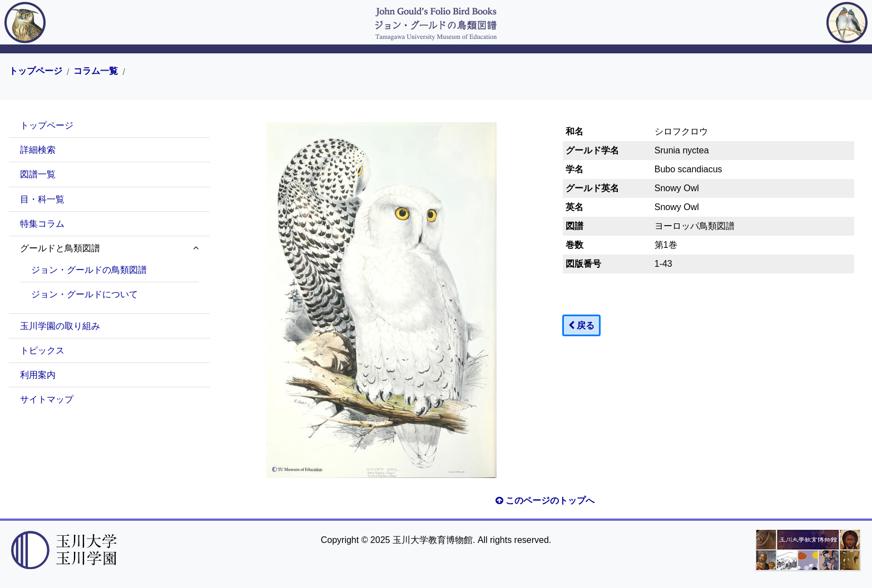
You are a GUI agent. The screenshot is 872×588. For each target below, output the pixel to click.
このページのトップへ (545, 500)
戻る (581, 325)
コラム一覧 (96, 71)
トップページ (36, 71)
